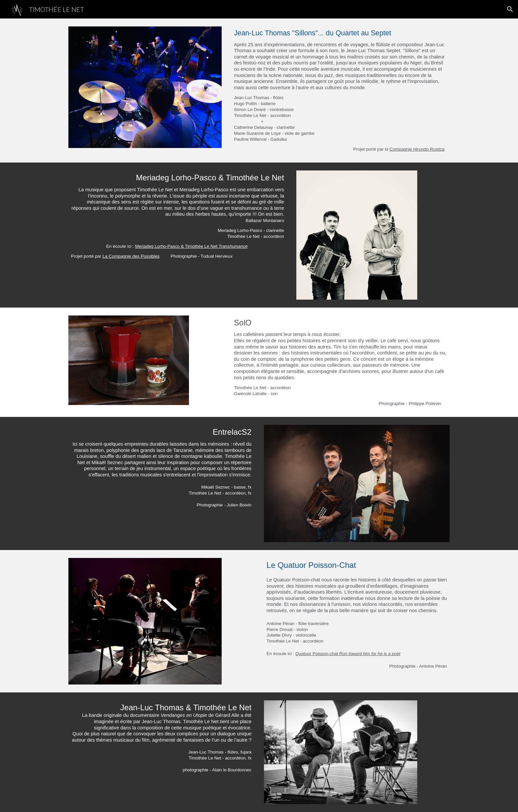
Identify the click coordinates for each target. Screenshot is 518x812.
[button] (510, 9)
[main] (340, 91)
